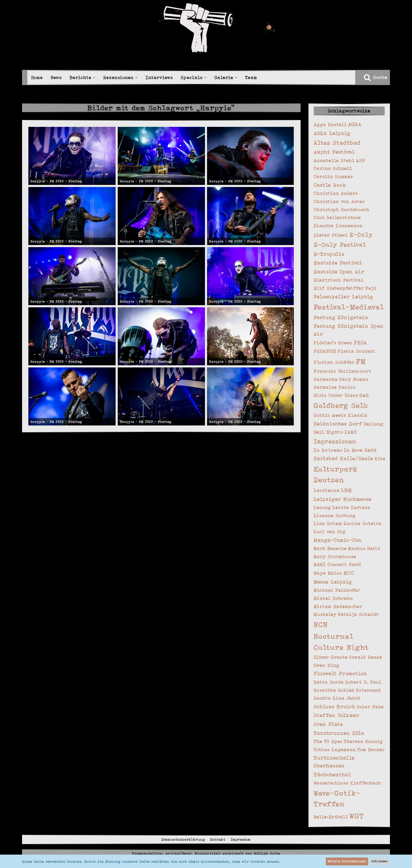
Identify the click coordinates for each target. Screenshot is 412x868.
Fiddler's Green (333, 343)
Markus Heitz (364, 548)
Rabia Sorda (329, 682)
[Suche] (375, 77)
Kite (380, 459)
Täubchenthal (333, 775)
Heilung (374, 424)
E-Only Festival (340, 245)
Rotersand (368, 690)
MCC (349, 573)
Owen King (327, 665)
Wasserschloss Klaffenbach (347, 783)
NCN (321, 624)
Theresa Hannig (363, 741)
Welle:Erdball (331, 817)
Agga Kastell (330, 124)
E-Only (361, 235)
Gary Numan (354, 379)
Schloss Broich (335, 707)
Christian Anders (336, 193)
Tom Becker (371, 750)
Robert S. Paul (364, 682)
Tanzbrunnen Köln (339, 733)
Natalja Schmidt (358, 614)
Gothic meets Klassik (341, 415)
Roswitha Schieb (334, 690)
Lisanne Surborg (335, 516)
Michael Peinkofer (337, 590)
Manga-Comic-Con (338, 540)
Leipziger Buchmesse (343, 499)
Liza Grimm (328, 523)
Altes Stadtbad (337, 143)
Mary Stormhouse (335, 557)
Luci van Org (330, 532)
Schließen (380, 861)
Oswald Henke (365, 657)
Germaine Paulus (335, 387)
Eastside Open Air (339, 272)
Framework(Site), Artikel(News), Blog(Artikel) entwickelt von (206, 853)
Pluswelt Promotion (341, 674)
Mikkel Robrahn (333, 598)
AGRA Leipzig (332, 133)
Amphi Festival (334, 152)
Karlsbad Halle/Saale (344, 458)
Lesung (322, 507)
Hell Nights (328, 432)
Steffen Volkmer (337, 715)
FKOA (360, 343)
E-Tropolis (329, 254)
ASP (361, 160)
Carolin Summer (334, 176)
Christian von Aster (339, 201)
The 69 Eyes (328, 741)
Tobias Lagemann (335, 750)
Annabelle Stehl (334, 160)
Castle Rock (330, 185)
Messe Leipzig (333, 582)
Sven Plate (328, 724)
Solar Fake (370, 707)
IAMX (351, 432)
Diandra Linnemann (338, 226)
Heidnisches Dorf (338, 424)
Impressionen (335, 441)
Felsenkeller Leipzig (344, 297)
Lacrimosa (327, 490)
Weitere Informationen (347, 861)
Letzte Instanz (351, 507)
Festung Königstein (341, 317)
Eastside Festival (338, 263)
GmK (364, 395)
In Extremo (328, 450)
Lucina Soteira (363, 523)
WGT (357, 816)
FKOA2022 (325, 351)
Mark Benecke (330, 548)
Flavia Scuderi (357, 351)
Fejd (371, 288)
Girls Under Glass (336, 395)
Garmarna (326, 379)
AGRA (355, 124)
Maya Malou (328, 573)
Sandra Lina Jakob (337, 698)
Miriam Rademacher (338, 606)
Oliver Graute (331, 657)
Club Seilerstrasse (337, 217)
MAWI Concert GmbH (338, 564)
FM (361, 361)
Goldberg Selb (341, 405)
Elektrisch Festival (339, 280)
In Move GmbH (360, 450)
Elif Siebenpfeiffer (339, 288)
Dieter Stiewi (331, 235)
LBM (347, 490)
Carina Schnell (333, 168)
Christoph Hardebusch (342, 210)
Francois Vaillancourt (343, 371)
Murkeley (325, 614)
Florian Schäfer (334, 362)
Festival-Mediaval (349, 307)
